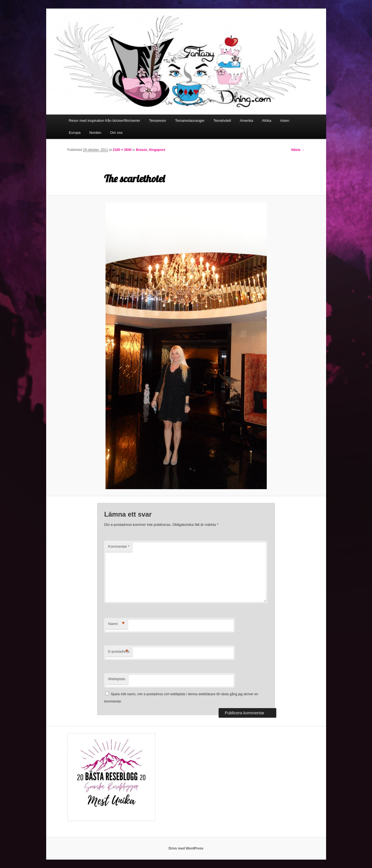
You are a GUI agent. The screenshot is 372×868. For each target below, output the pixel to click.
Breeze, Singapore (151, 150)
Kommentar (119, 546)
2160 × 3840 (122, 150)
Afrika (267, 121)
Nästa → (298, 150)
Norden (95, 133)
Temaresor (157, 121)
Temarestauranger (190, 121)
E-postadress (119, 652)
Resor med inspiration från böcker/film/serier (105, 121)
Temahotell (222, 121)
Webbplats (117, 679)
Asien (285, 121)
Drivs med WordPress (186, 848)
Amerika (247, 121)
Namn (116, 624)
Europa (75, 133)
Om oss (116, 133)
